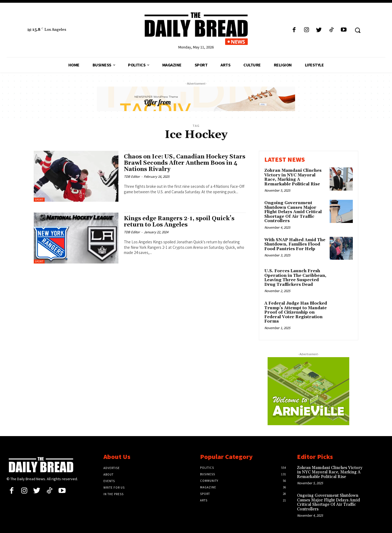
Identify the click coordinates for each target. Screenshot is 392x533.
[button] (358, 30)
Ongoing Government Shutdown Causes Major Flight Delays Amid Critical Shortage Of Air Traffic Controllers (293, 212)
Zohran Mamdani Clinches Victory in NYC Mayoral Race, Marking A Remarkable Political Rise (293, 177)
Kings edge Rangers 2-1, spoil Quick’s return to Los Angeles (179, 222)
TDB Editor (132, 177)
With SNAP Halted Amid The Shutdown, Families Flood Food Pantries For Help (295, 244)
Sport (39, 200)
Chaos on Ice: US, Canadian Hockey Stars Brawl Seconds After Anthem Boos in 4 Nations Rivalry (185, 163)
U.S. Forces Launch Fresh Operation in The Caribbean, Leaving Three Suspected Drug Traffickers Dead (295, 278)
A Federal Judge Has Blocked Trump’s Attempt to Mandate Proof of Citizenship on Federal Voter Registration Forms (296, 312)
